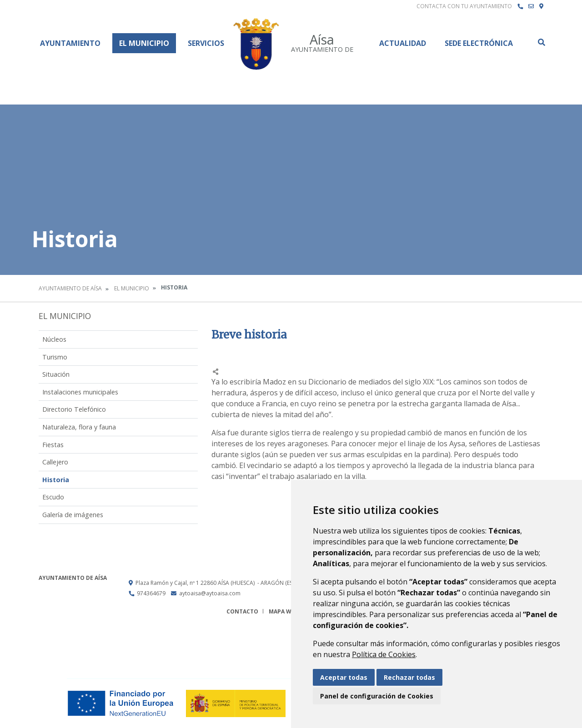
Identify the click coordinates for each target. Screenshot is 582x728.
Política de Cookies (384, 654)
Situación (56, 374)
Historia (56, 480)
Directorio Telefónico (74, 409)
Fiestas (53, 445)
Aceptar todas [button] (344, 677)
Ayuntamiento (70, 43)
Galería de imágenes (73, 515)
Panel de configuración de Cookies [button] (377, 696)
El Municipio (144, 43)
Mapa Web (283, 611)
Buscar (541, 42)
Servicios (206, 43)
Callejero (55, 462)
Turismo (55, 357)
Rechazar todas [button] (409, 677)
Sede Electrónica (479, 43)
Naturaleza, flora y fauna (79, 427)
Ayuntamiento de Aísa (70, 288)
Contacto (242, 611)
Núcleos (54, 339)
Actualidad (403, 43)
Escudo (53, 497)
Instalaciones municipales (80, 392)
